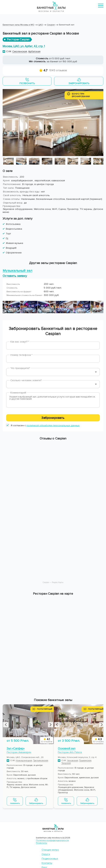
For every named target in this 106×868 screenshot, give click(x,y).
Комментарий (18, 393)
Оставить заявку (15, 276)
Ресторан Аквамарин (19, 752)
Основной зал (67, 748)
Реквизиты (42, 843)
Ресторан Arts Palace (70, 752)
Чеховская (72, 761)
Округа (46, 854)
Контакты (47, 863)
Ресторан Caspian (18, 40)
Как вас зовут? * (20, 342)
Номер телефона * (21, 355)
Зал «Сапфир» (16, 748)
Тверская (66, 763)
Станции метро (50, 850)
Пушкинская (85, 761)
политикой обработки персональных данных (53, 425)
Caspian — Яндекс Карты (53, 582)
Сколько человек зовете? (26, 380)
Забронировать (53, 418)
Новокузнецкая (24, 761)
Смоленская (20, 51)
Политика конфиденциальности (52, 840)
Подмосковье (50, 859)
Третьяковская (41, 761)
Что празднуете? (20, 368)
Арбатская (34, 51)
